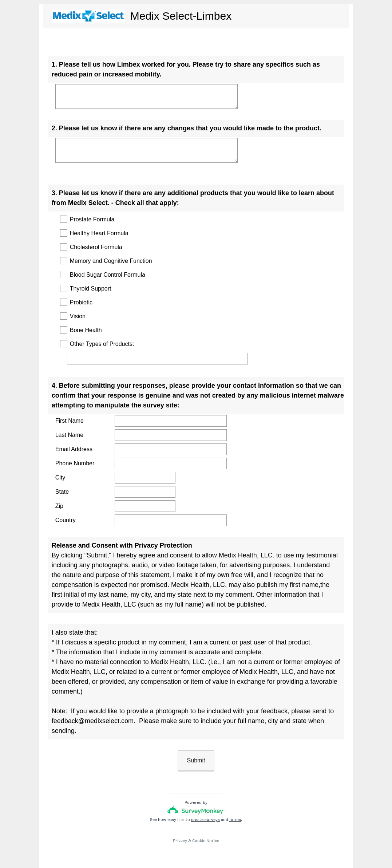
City (60, 478)
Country (66, 520)
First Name (70, 421)
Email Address (74, 449)
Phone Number (75, 463)
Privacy (180, 841)
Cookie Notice (206, 841)
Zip (59, 506)
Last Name (69, 435)
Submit (196, 760)
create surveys (205, 820)
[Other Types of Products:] (157, 359)
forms (235, 820)
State (62, 492)
